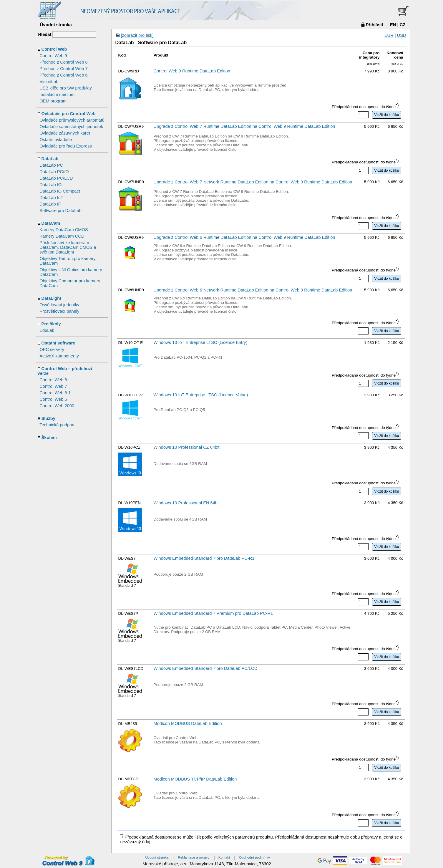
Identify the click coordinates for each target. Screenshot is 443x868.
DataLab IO (50, 185)
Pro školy (51, 324)
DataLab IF (50, 204)
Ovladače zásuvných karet (65, 133)
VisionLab (49, 82)
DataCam (51, 223)
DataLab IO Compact (60, 191)
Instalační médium (57, 95)
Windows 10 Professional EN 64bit (187, 503)
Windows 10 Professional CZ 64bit (187, 447)
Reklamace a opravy (194, 857)
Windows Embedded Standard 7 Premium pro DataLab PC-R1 (213, 613)
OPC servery (52, 349)
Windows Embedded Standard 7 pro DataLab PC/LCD (206, 668)
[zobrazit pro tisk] (137, 35)
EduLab (47, 330)
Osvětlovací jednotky (59, 305)
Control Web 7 (53, 386)
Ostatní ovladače (56, 140)
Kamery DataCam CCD (62, 236)
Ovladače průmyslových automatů (72, 120)
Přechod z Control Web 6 (63, 75)
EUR (389, 35)
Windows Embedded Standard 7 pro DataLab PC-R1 (204, 558)
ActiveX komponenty (59, 356)
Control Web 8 (53, 380)
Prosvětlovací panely (59, 311)
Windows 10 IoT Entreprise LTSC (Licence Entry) (201, 342)
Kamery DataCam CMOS (64, 230)
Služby (48, 418)
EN (393, 25)
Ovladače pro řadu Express (66, 146)
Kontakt (224, 857)
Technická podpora (58, 425)
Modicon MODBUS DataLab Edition (188, 723)
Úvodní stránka (56, 25)
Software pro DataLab (60, 211)
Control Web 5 (53, 399)
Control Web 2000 (57, 406)
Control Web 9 (53, 56)
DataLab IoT (51, 198)
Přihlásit (375, 25)
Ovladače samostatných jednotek (71, 127)
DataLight (52, 298)
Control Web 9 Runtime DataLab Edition (192, 71)
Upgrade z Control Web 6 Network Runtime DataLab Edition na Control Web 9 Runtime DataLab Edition (253, 290)
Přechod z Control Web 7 (63, 69)
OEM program (53, 101)
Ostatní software (58, 343)
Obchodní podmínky (254, 857)
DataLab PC (51, 165)
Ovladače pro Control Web (69, 114)
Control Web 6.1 (55, 393)
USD (402, 35)
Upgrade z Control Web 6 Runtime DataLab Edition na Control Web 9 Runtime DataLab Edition (244, 237)
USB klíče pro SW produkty (66, 88)
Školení (49, 438)
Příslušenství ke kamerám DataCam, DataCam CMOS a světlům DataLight (68, 247)
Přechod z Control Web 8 (63, 62)
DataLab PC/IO (54, 172)
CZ (403, 25)
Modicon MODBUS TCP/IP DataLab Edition (195, 779)
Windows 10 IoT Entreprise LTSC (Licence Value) (201, 395)
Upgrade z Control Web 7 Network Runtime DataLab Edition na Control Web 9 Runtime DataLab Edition (253, 182)
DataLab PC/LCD (56, 178)
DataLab (50, 159)
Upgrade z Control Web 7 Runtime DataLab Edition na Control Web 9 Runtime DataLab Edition (244, 126)
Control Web (54, 49)
